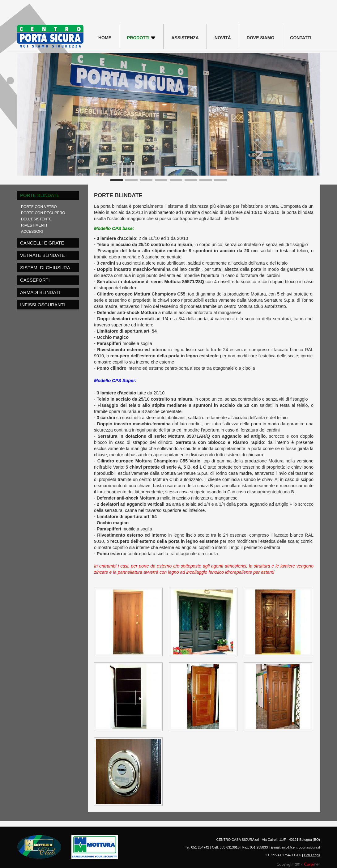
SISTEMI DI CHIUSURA (45, 268)
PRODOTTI (141, 38)
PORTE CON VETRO (39, 207)
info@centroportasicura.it (301, 847)
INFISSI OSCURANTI (43, 305)
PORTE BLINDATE (40, 195)
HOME (105, 38)
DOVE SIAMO (260, 38)
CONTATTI (301, 38)
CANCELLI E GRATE (42, 243)
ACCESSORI (32, 232)
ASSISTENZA (185, 38)
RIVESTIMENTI (34, 225)
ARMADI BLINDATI (40, 292)
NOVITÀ (223, 38)
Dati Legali (312, 855)
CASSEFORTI (35, 280)
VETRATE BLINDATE (42, 255)
